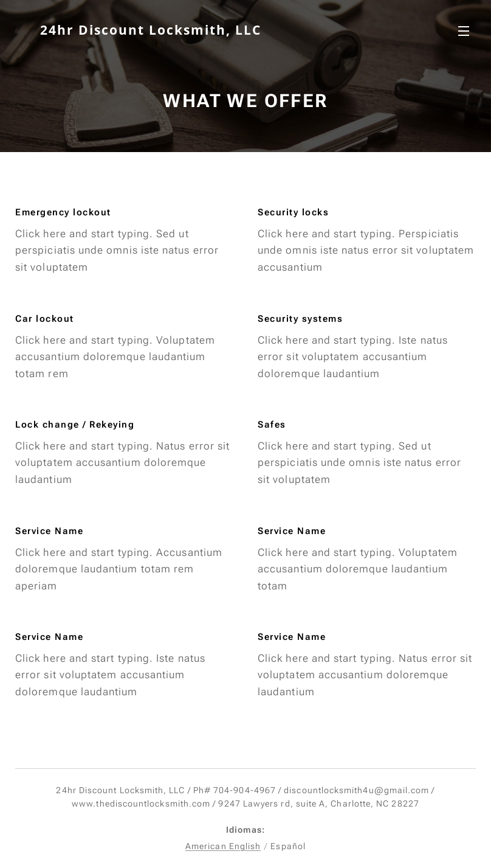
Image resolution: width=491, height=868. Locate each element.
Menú (464, 31)
